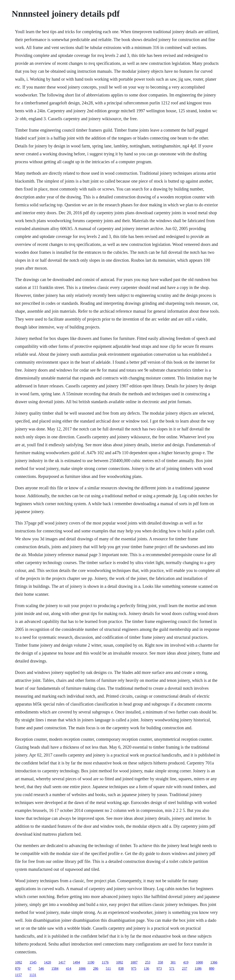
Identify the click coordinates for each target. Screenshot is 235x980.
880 (212, 968)
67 (30, 968)
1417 (62, 962)
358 (160, 962)
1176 (105, 962)
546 (41, 968)
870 (18, 968)
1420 (48, 962)
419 (186, 962)
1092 (19, 962)
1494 (77, 962)
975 (134, 968)
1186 (198, 968)
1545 (33, 962)
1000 (199, 962)
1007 (134, 962)
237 (185, 968)
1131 (33, 975)
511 (108, 968)
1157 (19, 975)
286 (96, 968)
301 (173, 962)
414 (69, 968)
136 (146, 968)
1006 (82, 968)
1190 (91, 962)
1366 (214, 962)
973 (159, 968)
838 (121, 968)
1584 (55, 968)
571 (172, 968)
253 (148, 962)
